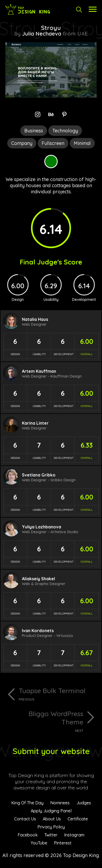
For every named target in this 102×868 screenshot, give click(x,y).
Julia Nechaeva (42, 34)
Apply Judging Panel (51, 811)
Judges (84, 803)
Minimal (82, 143)
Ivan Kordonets (38, 631)
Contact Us (25, 819)
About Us (52, 819)
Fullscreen (53, 143)
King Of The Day (27, 803)
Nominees (60, 803)
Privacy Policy (51, 827)
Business (34, 131)
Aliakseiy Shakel (38, 579)
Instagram (74, 835)
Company (22, 143)
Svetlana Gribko (39, 475)
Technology (65, 131)
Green (51, 162)
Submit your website (51, 751)
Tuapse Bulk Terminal (58, 694)
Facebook (28, 835)
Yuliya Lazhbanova (42, 527)
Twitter (51, 835)
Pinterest (63, 843)
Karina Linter (35, 423)
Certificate (78, 819)
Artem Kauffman (39, 371)
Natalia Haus (35, 319)
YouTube (39, 843)
